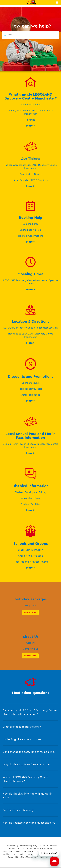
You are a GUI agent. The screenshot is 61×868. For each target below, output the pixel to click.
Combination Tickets (30, 174)
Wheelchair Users (30, 498)
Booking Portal (31, 224)
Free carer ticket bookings (19, 810)
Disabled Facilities (30, 504)
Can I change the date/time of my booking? (29, 752)
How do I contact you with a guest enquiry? (29, 823)
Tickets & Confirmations (30, 236)
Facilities (30, 120)
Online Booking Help (31, 230)
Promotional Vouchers (30, 389)
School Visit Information (30, 550)
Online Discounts (30, 383)
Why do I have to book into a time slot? (26, 764)
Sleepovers (30, 605)
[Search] (30, 35)
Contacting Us (31, 649)
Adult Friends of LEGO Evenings (31, 180)
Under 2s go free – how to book (22, 739)
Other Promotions (30, 395)
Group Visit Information (30, 556)
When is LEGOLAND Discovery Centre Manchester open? (26, 779)
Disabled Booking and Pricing (31, 492)
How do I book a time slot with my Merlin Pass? (27, 796)
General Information (31, 104)
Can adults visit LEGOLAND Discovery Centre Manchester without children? (30, 712)
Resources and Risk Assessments (31, 562)
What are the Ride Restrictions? (22, 727)
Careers (30, 643)
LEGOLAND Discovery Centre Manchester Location (31, 328)
